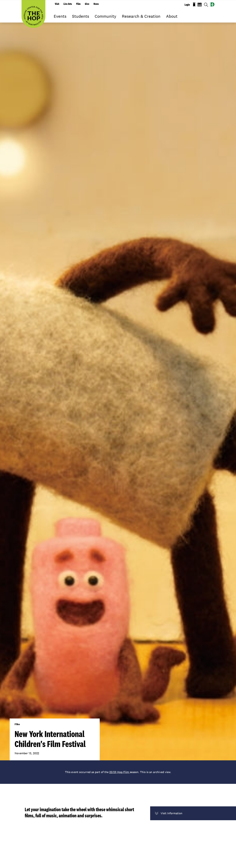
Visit (57, 4)
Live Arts (68, 4)
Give (87, 4)
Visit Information (169, 813)
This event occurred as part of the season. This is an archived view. (118, 772)
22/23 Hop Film (120, 772)
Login (187, 5)
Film (78, 4)
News (96, 4)
